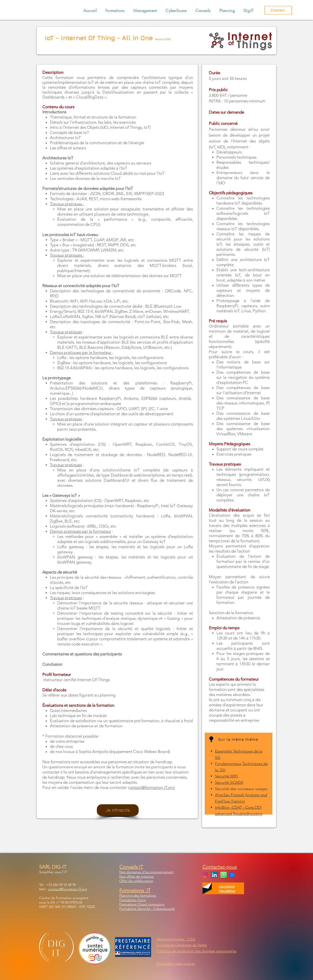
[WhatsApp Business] (224, 875)
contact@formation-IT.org (68, 889)
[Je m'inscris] (118, 810)
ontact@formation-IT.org (152, 787)
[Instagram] (205, 875)
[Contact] (278, 10)
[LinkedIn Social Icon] (214, 875)
